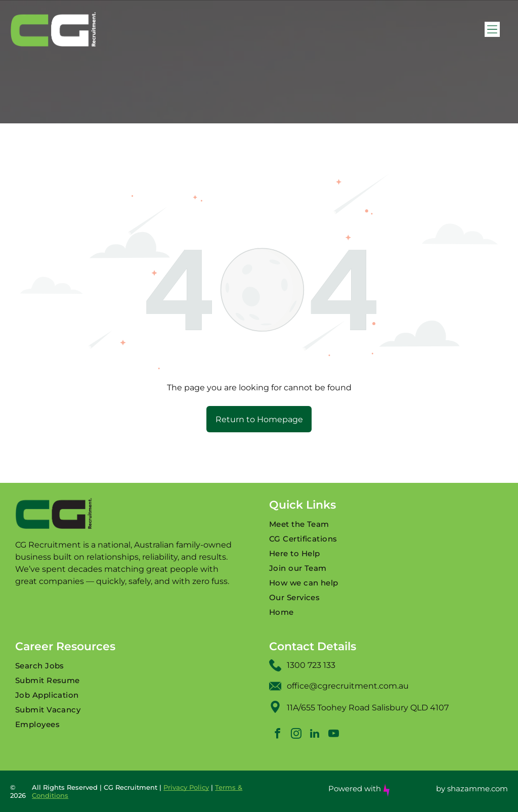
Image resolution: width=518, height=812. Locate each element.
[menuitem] (386, 524)
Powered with (355, 788)
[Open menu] (492, 29)
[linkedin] (315, 735)
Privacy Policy (186, 787)
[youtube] (333, 735)
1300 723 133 (311, 665)
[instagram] (296, 735)
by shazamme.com (472, 788)
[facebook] (277, 735)
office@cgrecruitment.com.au (348, 686)
